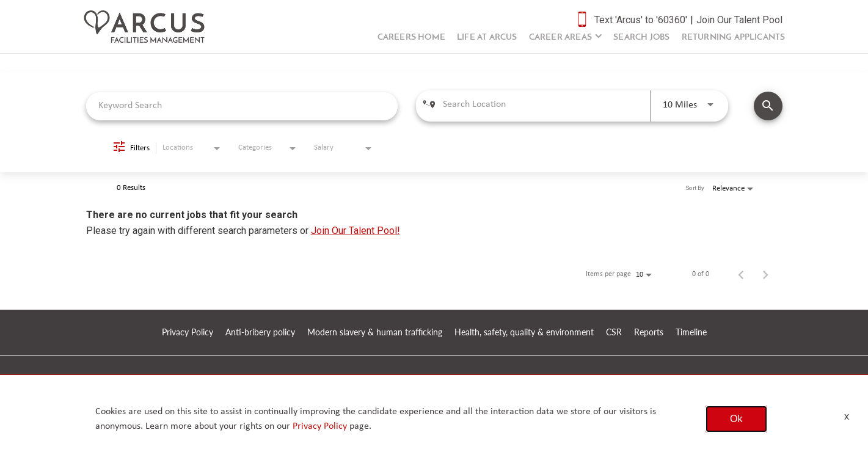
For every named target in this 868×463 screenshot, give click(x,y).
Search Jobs (641, 38)
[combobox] (242, 106)
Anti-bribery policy (260, 333)
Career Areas (560, 38)
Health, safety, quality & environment (524, 333)
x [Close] (847, 416)
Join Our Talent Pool (739, 20)
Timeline (691, 333)
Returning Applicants (734, 38)
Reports (649, 333)
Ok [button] (736, 419)
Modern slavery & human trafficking (375, 333)
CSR (614, 333)
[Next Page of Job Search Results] (765, 274)
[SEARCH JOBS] (768, 106)
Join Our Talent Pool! (356, 231)
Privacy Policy (188, 333)
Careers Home (411, 38)
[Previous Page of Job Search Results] (741, 274)
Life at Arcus (487, 38)
